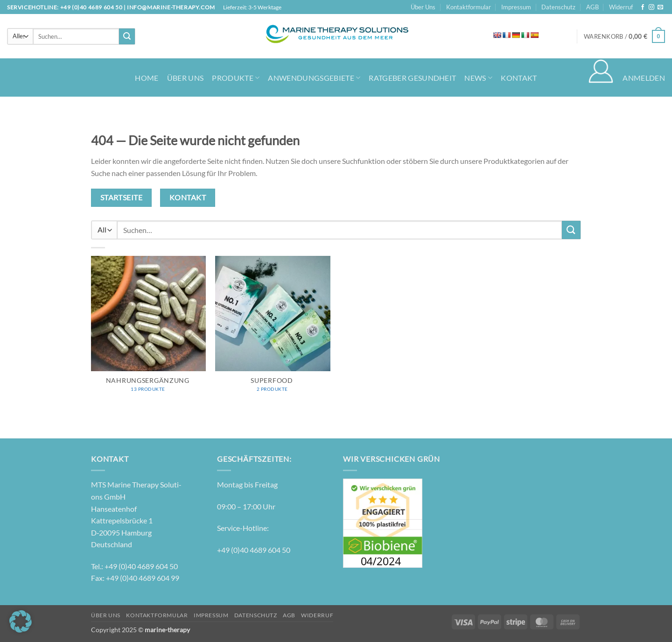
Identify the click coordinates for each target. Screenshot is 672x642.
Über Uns (423, 7)
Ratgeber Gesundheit (412, 78)
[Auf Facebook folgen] (643, 7)
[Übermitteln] (127, 36)
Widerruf (621, 7)
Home (147, 78)
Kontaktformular (469, 7)
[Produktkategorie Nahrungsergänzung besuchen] (149, 329)
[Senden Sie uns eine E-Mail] (660, 7)
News (478, 78)
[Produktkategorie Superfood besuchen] (273, 329)
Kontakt (519, 78)
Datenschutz (558, 7)
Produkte (236, 78)
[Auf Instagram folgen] (651, 7)
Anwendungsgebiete (314, 78)
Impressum (516, 7)
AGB (592, 7)
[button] (624, 36)
